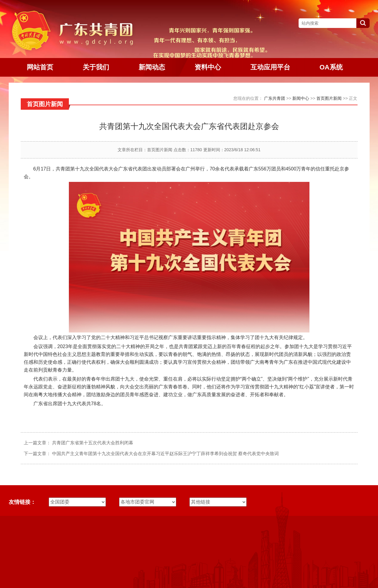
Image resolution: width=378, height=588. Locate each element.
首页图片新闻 (329, 98)
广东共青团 (275, 98)
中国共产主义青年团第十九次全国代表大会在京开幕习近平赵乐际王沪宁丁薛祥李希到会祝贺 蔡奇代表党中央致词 (165, 453)
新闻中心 (301, 98)
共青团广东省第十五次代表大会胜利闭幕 (93, 443)
